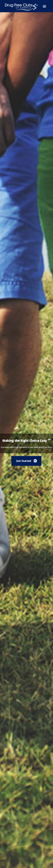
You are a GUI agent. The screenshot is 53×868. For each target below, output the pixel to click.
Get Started (24, 461)
